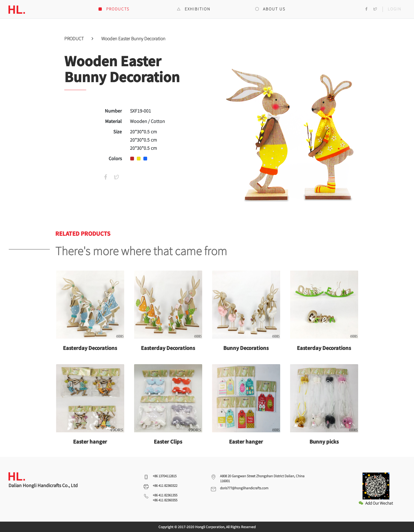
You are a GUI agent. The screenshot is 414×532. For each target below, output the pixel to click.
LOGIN (395, 9)
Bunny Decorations (246, 348)
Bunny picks (324, 441)
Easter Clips (168, 441)
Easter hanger (90, 441)
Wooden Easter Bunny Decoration (133, 38)
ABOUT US (270, 9)
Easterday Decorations (90, 348)
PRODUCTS (114, 9)
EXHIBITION (194, 9)
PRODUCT (75, 38)
